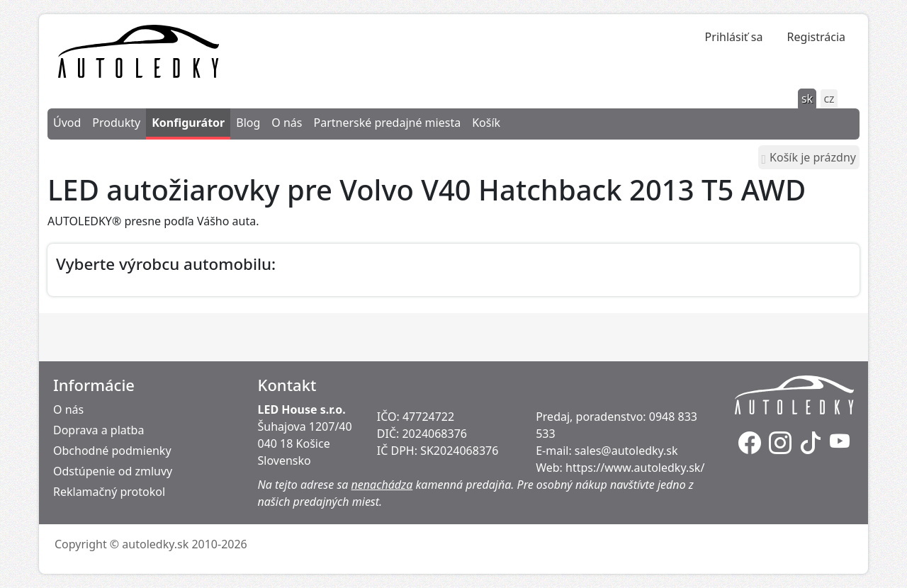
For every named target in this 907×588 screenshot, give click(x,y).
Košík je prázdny (809, 158)
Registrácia (816, 37)
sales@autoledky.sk (626, 451)
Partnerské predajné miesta (387, 123)
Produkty (116, 123)
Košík (486, 123)
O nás (287, 123)
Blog (248, 123)
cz (829, 98)
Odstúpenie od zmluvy (113, 471)
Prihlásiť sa (734, 37)
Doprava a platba (98, 430)
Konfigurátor (188, 123)
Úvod (67, 123)
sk (807, 98)
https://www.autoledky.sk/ (635, 468)
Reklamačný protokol (109, 492)
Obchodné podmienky (112, 451)
